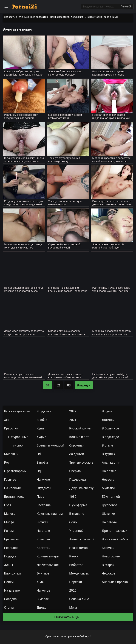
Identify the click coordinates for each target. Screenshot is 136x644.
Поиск (126, 6)
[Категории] (6, 6)
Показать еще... (68, 617)
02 (58, 385)
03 (69, 385)
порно (56, 636)
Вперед (84, 385)
